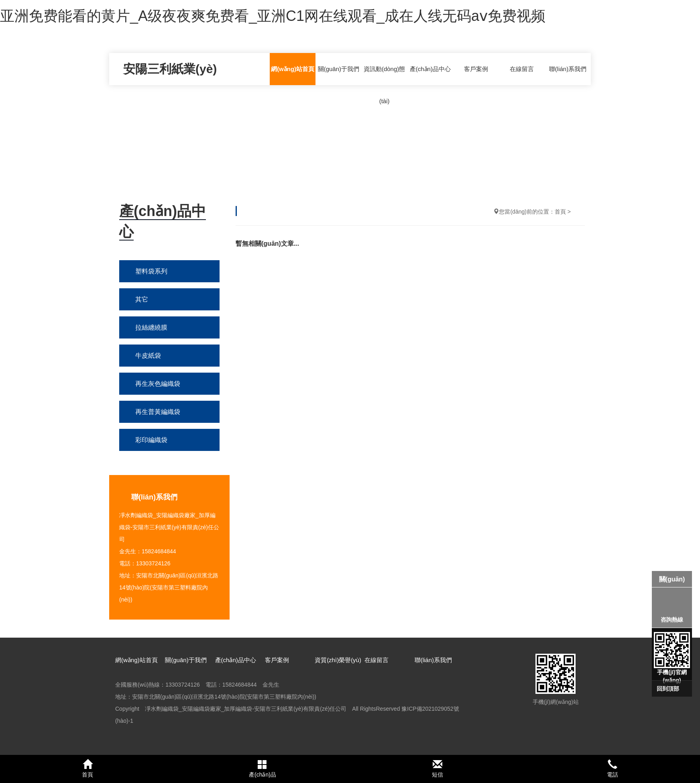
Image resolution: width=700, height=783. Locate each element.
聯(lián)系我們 (568, 69)
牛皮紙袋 (148, 356)
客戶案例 (476, 69)
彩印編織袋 (151, 440)
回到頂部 (668, 689)
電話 (612, 769)
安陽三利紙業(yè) (170, 69)
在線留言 (522, 69)
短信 (437, 769)
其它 (142, 299)
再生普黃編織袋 (158, 412)
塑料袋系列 (151, 271)
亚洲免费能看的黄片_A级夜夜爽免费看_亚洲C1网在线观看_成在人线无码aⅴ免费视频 (273, 16)
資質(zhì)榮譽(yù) (338, 660)
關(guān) (672, 579)
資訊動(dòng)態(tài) (384, 85)
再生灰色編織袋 (158, 384)
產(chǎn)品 (262, 769)
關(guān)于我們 (339, 69)
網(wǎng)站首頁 (293, 69)
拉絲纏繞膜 (151, 327)
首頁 (560, 212)
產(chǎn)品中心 (430, 69)
